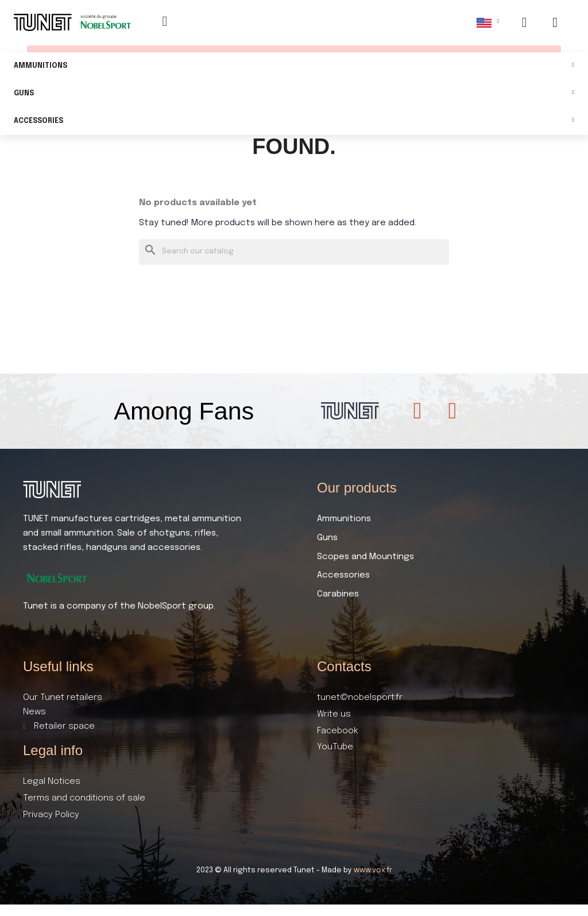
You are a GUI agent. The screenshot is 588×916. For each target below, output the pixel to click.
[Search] (294, 252)
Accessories (294, 122)
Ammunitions (294, 66)
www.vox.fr (373, 870)
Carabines (338, 594)
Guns (294, 94)
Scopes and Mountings (365, 557)
